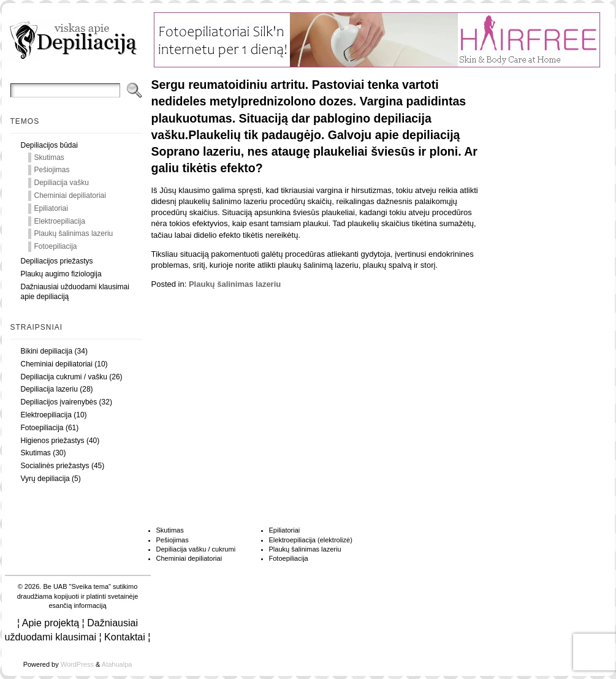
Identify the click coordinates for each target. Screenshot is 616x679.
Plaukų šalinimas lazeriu (74, 233)
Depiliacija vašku (62, 183)
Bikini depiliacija (47, 351)
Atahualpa (117, 664)
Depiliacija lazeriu (49, 389)
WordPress (77, 664)
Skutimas (49, 157)
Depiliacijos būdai (49, 145)
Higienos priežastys (53, 441)
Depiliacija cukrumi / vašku (64, 377)
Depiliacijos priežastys (57, 261)
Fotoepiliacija (56, 246)
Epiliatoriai (51, 208)
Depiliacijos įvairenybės (59, 402)
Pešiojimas (52, 170)
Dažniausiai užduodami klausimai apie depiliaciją (75, 292)
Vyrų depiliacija (45, 479)
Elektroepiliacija (60, 221)
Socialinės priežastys (55, 466)
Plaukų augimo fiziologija (61, 274)
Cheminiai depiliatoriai (70, 195)
